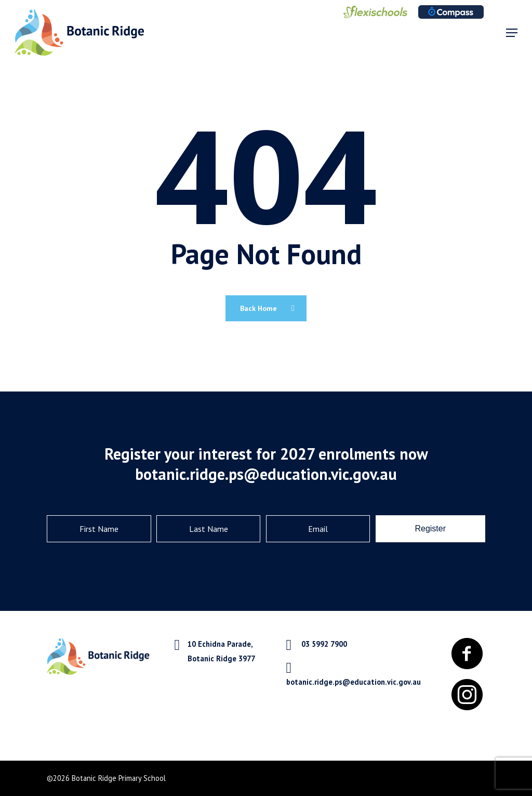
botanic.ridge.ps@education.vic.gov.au (354, 682)
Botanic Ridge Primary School (119, 778)
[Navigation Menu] (512, 33)
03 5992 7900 (324, 644)
